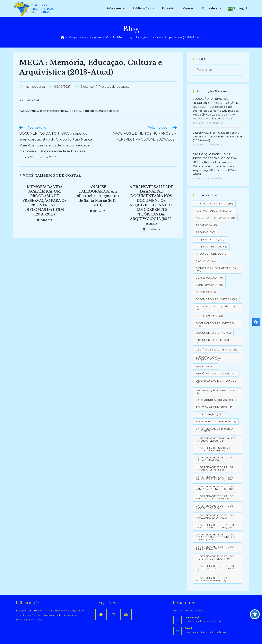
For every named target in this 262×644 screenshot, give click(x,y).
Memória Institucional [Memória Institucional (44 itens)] (216, 374)
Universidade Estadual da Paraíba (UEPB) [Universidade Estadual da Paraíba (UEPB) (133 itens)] (216, 439)
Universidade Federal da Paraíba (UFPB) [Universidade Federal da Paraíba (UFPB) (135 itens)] (215, 468)
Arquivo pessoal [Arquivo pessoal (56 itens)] (211, 247)
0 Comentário (215, 123)
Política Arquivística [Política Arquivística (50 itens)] (215, 407)
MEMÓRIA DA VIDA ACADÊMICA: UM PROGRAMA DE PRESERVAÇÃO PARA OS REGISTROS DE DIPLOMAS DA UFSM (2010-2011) (45, 201)
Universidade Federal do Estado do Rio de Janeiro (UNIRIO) (80, 111)
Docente (87, 87)
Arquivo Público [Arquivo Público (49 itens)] (211, 254)
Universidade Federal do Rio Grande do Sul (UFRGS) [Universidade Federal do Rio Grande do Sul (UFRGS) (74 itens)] (216, 568)
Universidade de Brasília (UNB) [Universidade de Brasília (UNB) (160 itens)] (214, 430)
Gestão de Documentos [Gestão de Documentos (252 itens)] (217, 350)
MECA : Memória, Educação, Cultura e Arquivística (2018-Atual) (153, 37)
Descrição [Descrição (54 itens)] (207, 292)
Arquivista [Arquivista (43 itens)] (207, 225)
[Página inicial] (63, 37)
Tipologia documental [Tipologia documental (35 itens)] (216, 421)
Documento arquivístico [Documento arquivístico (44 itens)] (215, 324)
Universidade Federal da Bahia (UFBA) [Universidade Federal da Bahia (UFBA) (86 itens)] (215, 459)
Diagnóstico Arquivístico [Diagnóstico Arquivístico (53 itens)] (215, 308)
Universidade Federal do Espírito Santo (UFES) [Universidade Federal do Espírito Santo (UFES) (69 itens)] (215, 526)
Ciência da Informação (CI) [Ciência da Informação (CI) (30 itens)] (216, 269)
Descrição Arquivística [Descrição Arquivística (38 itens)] (216, 299)
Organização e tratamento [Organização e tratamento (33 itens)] (217, 392)
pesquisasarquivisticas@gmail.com (205, 632)
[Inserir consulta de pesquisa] (218, 70)
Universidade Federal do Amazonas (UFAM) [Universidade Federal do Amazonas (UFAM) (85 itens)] (215, 516)
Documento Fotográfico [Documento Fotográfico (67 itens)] (215, 341)
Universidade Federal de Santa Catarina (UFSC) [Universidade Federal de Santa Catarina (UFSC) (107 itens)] (215, 488)
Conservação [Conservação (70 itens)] (209, 285)
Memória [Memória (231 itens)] (206, 366)
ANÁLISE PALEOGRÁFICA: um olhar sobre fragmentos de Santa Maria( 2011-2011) (98, 196)
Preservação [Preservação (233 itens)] (209, 414)
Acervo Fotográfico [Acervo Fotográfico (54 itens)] (215, 211)
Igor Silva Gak (30, 100)
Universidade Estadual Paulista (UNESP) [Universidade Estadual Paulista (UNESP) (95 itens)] (213, 449)
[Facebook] (101, 615)
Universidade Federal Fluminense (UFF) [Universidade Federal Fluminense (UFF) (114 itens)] (212, 579)
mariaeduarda (35, 87)
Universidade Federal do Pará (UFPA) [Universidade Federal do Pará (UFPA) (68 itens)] (215, 548)
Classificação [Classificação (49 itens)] (209, 278)
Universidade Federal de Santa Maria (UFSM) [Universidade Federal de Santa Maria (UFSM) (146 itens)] (215, 497)
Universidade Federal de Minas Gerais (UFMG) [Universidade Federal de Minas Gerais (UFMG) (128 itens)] (215, 478)
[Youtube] (126, 615)
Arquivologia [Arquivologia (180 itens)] (210, 239)
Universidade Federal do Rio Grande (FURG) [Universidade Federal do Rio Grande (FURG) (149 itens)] (215, 557)
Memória (33, 111)
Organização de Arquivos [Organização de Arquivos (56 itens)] (216, 382)
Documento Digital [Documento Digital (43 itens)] (213, 333)
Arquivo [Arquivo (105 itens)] (205, 232)
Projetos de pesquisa (114, 87)
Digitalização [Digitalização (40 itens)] (209, 316)
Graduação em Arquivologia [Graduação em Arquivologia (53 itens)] (209, 358)
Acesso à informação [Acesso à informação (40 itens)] (215, 218)
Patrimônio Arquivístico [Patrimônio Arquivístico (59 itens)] (217, 400)
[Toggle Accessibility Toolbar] (255, 614)
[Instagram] (113, 615)
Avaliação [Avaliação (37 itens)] (206, 261)
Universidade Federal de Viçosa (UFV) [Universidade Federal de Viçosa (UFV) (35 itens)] (215, 507)
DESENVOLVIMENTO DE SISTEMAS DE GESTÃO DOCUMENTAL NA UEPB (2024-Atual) (218, 137)
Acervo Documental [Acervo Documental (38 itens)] (214, 204)
